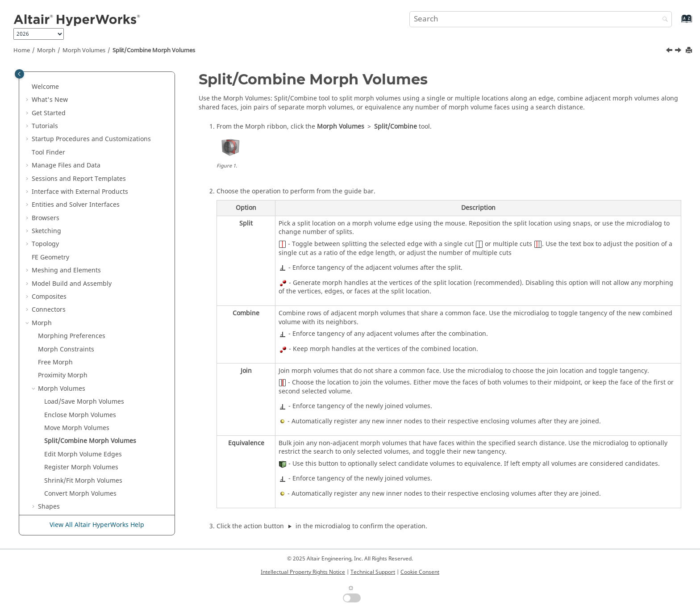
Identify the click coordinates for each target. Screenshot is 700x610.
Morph (46, 50)
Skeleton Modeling (60, 369)
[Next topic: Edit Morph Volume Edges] (679, 51)
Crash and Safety (57, 474)
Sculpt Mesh (56, 343)
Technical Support (373, 572)
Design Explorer (56, 408)
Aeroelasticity (52, 513)
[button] (34, 80)
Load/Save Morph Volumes (84, 146)
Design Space (52, 382)
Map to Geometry (64, 330)
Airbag (42, 487)
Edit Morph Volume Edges (83, 198)
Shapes (49, 251)
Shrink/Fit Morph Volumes (83, 225)
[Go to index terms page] (677, 23)
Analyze (43, 435)
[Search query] (541, 19)
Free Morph (55, 107)
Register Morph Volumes (81, 211)
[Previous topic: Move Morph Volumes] (670, 51)
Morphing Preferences (72, 80)
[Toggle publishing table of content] (19, 74)
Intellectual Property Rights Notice (303, 572)
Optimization (51, 395)
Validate (44, 421)
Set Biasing (55, 316)
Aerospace (47, 500)
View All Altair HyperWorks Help (97, 525)
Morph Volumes (84, 50)
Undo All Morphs (63, 356)
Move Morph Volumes (77, 172)
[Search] (663, 20)
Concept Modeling (59, 461)
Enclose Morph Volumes (80, 159)
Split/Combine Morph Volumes (154, 50)
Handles (50, 290)
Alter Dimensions (64, 264)
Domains (51, 277)
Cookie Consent (420, 572)
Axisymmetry (51, 448)
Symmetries (56, 303)
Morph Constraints (66, 94)
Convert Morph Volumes (80, 238)
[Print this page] (690, 51)
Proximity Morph (63, 119)
